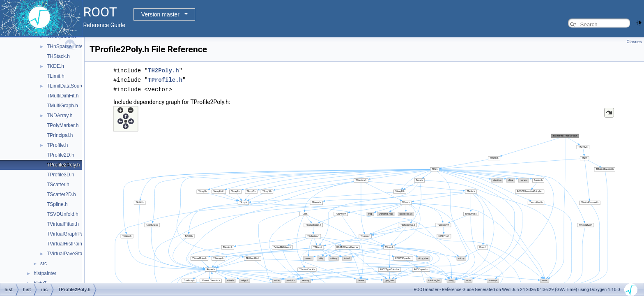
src (44, 264)
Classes (634, 42)
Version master (160, 14)
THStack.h (58, 56)
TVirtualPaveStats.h (69, 254)
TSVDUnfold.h (63, 214)
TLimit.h (56, 76)
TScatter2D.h (61, 194)
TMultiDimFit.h (63, 96)
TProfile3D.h (61, 175)
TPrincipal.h (60, 135)
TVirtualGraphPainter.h (72, 234)
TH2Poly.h (163, 70)
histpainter (45, 273)
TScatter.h (58, 185)
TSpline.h (57, 204)
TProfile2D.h (61, 155)
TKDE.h (55, 66)
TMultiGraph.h (62, 106)
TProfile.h (57, 145)
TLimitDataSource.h (69, 86)
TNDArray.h (60, 116)
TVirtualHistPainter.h (69, 244)
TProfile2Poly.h (63, 165)
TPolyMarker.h (63, 125)
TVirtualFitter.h (63, 224)
